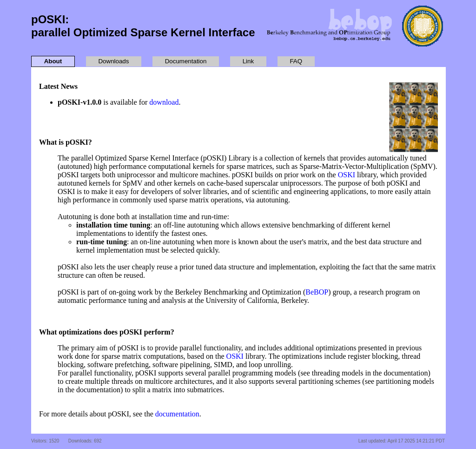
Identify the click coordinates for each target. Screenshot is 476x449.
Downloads (113, 61)
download (164, 102)
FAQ (296, 61)
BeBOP (317, 292)
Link (248, 61)
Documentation (186, 61)
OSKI (347, 175)
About (53, 61)
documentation (177, 414)
